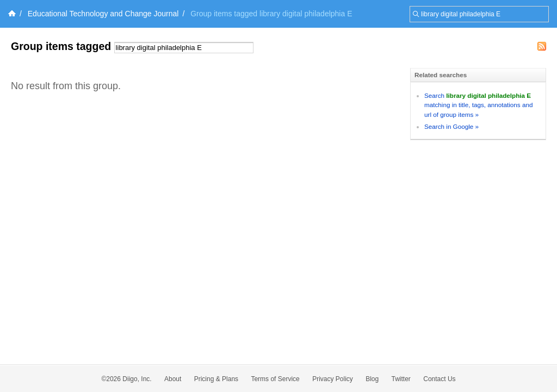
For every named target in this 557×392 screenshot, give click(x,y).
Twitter (401, 379)
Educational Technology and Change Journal (103, 14)
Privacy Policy (333, 379)
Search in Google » (451, 126)
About (173, 379)
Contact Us (439, 379)
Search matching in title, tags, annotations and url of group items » (478, 105)
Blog (372, 379)
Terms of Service (275, 379)
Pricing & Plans (216, 379)
